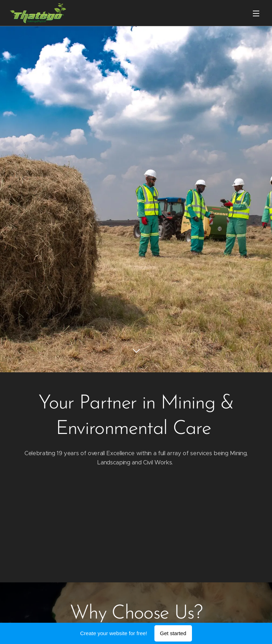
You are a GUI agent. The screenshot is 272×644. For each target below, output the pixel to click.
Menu (256, 13)
